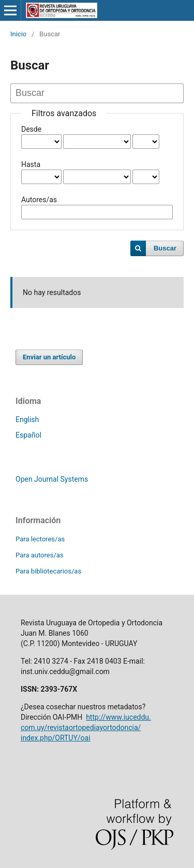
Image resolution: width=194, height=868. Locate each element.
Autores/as (39, 200)
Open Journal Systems (52, 479)
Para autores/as (40, 555)
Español (28, 435)
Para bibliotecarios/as (48, 571)
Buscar (165, 248)
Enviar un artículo (49, 357)
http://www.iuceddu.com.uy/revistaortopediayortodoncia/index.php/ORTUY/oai (86, 727)
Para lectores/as (40, 539)
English (27, 419)
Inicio (18, 34)
